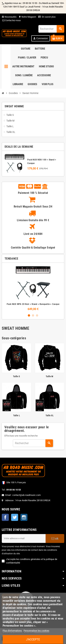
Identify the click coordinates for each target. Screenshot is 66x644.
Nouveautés (9, 17)
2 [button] (33, 315)
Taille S (16, 376)
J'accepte (33, 639)
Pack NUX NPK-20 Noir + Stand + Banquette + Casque (33, 304)
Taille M (49, 376)
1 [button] (29, 315)
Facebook (5, 517)
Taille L (17, 415)
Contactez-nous (11, 20)
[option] (33, 288)
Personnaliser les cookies (36, 631)
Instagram (24, 517)
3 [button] (37, 315)
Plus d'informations (12, 631)
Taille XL (50, 415)
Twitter (15, 517)
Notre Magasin (27, 17)
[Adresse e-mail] (24, 538)
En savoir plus (49, 17)
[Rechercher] (51, 29)
